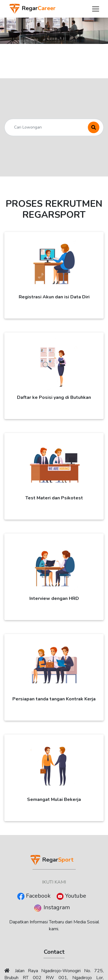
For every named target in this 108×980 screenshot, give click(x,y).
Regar (32, 9)
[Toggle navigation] (96, 9)
